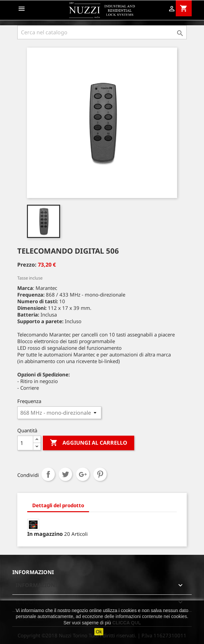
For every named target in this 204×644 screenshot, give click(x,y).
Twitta (65, 474)
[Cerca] (102, 32)
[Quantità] (25, 443)
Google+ (83, 474)
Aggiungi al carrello (89, 443)
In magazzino (45, 534)
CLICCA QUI (126, 623)
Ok (99, 632)
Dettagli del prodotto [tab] (58, 505)
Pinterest (100, 474)
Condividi (48, 474)
